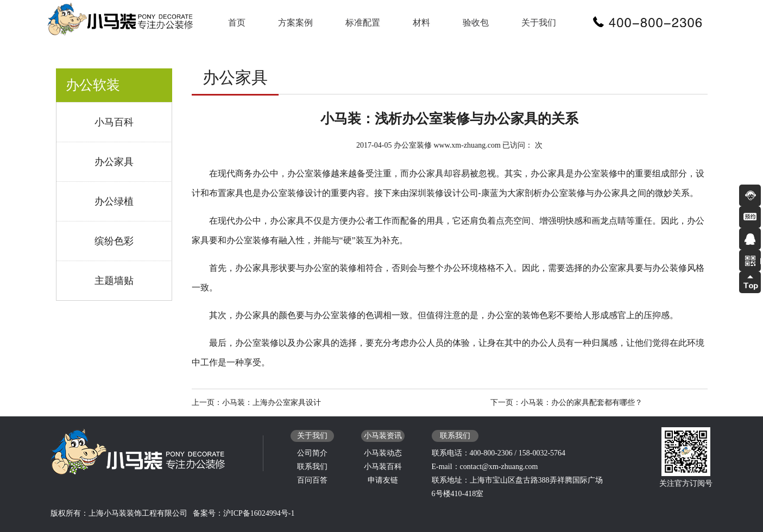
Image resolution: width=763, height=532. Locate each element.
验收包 (476, 23)
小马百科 (114, 122)
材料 (421, 23)
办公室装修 (413, 145)
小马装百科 (383, 467)
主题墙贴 (114, 281)
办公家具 (114, 162)
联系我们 (312, 467)
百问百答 (312, 480)
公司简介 (312, 453)
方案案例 (295, 23)
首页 (237, 23)
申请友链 (383, 480)
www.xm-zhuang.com (467, 145)
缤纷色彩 (114, 241)
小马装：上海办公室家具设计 (272, 403)
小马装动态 (383, 453)
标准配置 (363, 23)
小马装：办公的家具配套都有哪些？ (582, 403)
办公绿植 (114, 201)
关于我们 (539, 23)
